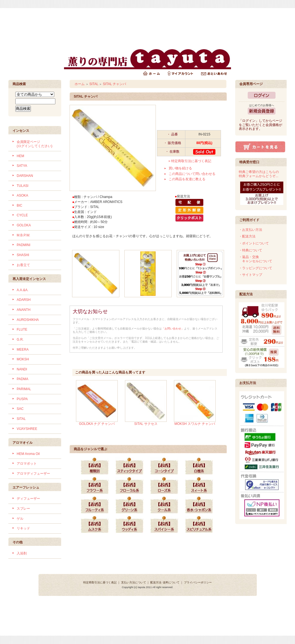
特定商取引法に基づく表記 (100, 582)
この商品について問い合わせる (192, 174)
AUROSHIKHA (28, 320)
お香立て (23, 265)
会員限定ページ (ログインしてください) (35, 144)
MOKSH (23, 359)
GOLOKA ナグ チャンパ (97, 424)
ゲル (20, 519)
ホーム (80, 84)
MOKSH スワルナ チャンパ (195, 424)
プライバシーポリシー (198, 582)
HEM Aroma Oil (28, 454)
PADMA (23, 379)
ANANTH (24, 310)
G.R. (20, 340)
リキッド (23, 528)
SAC (20, 409)
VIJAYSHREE (27, 429)
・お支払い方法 (250, 230)
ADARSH (24, 300)
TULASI (23, 186)
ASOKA (22, 195)
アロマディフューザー (33, 474)
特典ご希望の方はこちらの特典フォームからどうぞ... (259, 174)
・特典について (250, 250)
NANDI (22, 369)
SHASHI (23, 255)
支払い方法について (134, 582)
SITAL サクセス (146, 424)
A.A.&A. (23, 290)
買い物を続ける (180, 168)
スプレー (23, 509)
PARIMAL (24, 389)
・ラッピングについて (255, 268)
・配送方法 (247, 236)
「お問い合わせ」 (173, 329)
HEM (20, 156)
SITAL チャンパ (115, 84)
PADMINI (24, 245)
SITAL (21, 419)
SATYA (22, 166)
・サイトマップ (250, 275)
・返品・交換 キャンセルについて (255, 259)
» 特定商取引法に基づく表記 (190, 161)
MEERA (23, 350)
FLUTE (22, 330)
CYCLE (22, 215)
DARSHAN (25, 176)
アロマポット (27, 464)
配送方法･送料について (165, 582)
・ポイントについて (254, 243)
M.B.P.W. (23, 235)
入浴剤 (22, 553)
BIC (19, 205)
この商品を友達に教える (187, 179)
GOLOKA (24, 225)
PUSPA (22, 399)
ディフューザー (28, 499)
